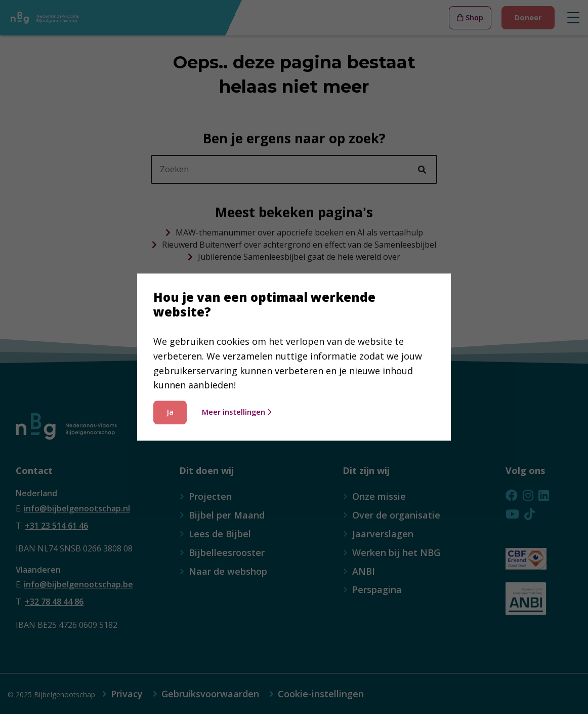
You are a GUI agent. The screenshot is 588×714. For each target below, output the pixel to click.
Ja (170, 412)
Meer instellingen (237, 412)
